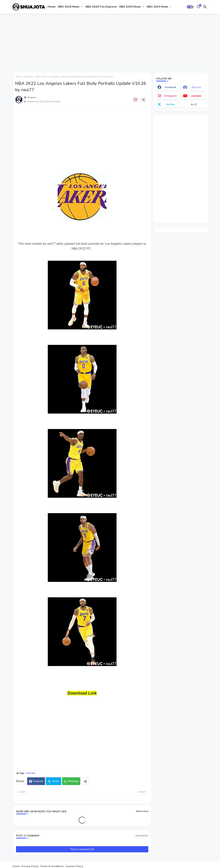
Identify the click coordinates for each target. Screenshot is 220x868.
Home (52, 7)
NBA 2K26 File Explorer (101, 7)
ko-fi (194, 104)
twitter (170, 104)
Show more (142, 811)
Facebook (38, 781)
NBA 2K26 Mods (69, 7)
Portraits (29, 77)
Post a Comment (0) (82, 849)
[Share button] (85, 781)
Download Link (82, 693)
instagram (170, 96)
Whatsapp (73, 781)
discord (196, 87)
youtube (196, 96)
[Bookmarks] (199, 7)
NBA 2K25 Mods (130, 7)
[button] (190, 7)
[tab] (52, 7)
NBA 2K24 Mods (158, 7)
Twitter (56, 781)
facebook (170, 87)
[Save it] (135, 100)
